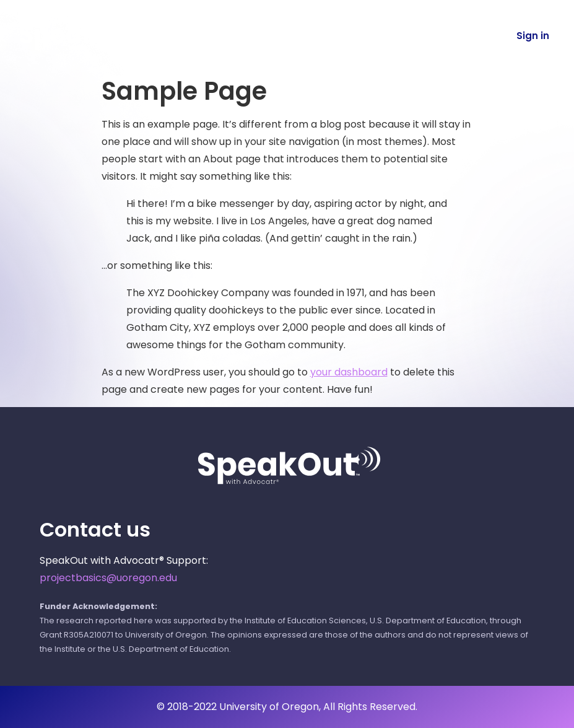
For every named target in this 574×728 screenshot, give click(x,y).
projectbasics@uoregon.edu (108, 578)
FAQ (396, 36)
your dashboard (349, 372)
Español (455, 36)
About (341, 36)
